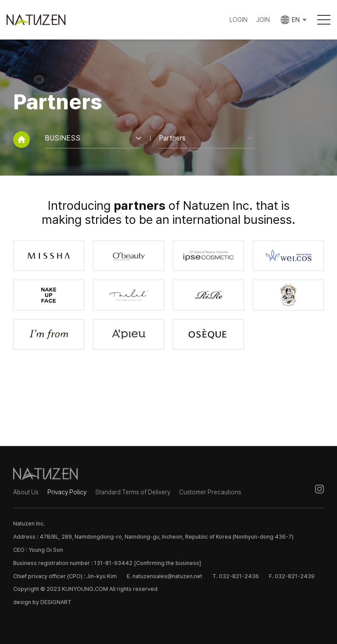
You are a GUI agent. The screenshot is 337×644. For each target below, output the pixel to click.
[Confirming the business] (167, 563)
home (22, 140)
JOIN (263, 20)
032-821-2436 (239, 576)
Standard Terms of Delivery (133, 492)
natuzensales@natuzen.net (167, 576)
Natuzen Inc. (43, 20)
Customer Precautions (210, 492)
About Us (26, 492)
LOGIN (238, 20)
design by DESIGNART (42, 602)
